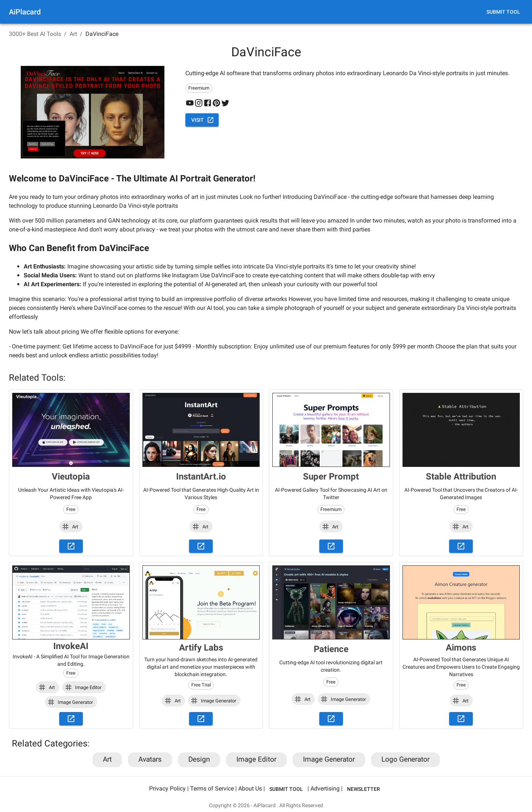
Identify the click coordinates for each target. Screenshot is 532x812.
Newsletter (363, 789)
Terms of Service (212, 788)
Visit (202, 120)
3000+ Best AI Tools (35, 34)
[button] (71, 527)
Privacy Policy (167, 788)
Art (73, 34)
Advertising (325, 788)
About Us (250, 788)
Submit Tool (503, 12)
